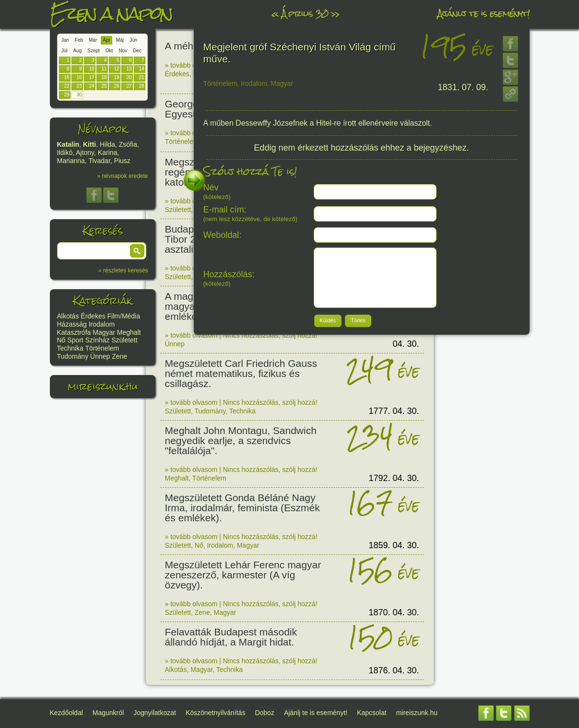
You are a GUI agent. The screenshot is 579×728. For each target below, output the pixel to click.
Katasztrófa (74, 332)
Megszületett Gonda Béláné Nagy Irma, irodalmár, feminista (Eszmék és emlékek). (242, 508)
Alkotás (68, 316)
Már (93, 40)
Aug (77, 51)
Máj (120, 40)
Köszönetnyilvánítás (216, 713)
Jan (65, 40)
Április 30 (305, 13)
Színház (98, 340)
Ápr (106, 40)
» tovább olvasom (191, 65)
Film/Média (124, 316)
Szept (94, 51)
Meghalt (129, 332)
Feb (79, 40)
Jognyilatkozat (155, 713)
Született (124, 340)
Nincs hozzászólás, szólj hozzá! (270, 335)
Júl (65, 51)
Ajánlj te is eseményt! (484, 13)
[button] (137, 251)
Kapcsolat (372, 713)
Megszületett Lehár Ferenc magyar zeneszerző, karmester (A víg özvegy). (243, 575)
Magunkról (108, 713)
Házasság (72, 324)
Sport (75, 340)
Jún (133, 40)
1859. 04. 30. (394, 545)
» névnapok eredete (122, 176)
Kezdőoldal (66, 713)
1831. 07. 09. (463, 87)
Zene (119, 356)
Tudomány (73, 356)
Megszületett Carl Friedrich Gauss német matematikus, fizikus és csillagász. (241, 373)
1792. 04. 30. (394, 478)
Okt (109, 51)
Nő (61, 340)
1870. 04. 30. (394, 612)
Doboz (264, 713)
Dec (137, 51)
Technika (70, 348)
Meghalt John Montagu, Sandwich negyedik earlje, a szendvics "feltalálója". (241, 440)
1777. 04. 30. (394, 411)
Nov (123, 51)
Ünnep (100, 356)
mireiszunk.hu (103, 386)
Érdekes (93, 316)
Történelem (102, 348)
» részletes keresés (123, 270)
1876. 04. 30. (394, 670)
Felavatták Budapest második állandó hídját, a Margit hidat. (231, 637)
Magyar (104, 332)
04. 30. (406, 344)
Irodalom (102, 324)
